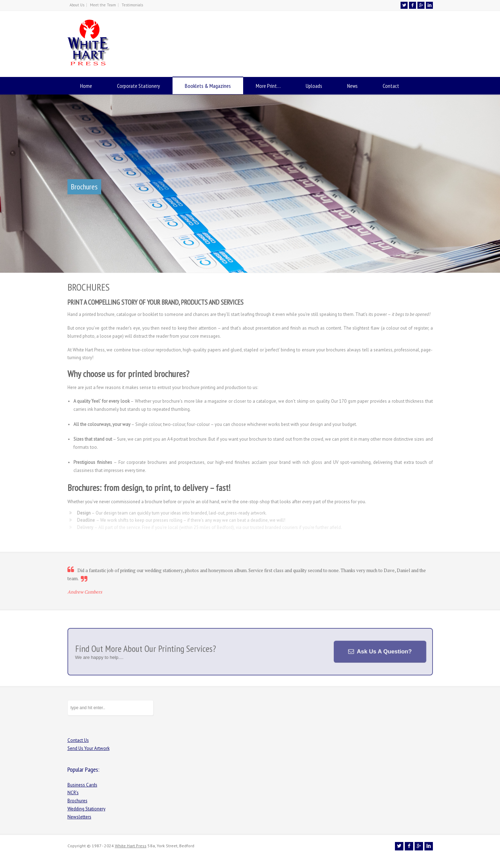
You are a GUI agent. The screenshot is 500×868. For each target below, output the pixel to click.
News (352, 86)
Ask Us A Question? (383, 652)
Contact (391, 86)
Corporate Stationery (138, 86)
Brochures (77, 801)
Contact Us (78, 740)
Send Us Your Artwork (89, 748)
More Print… (268, 86)
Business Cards (82, 785)
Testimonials (132, 5)
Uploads (314, 86)
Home (86, 86)
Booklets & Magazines (208, 86)
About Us (77, 5)
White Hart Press (131, 846)
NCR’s (73, 793)
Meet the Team (103, 5)
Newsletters (79, 817)
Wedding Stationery (86, 809)
